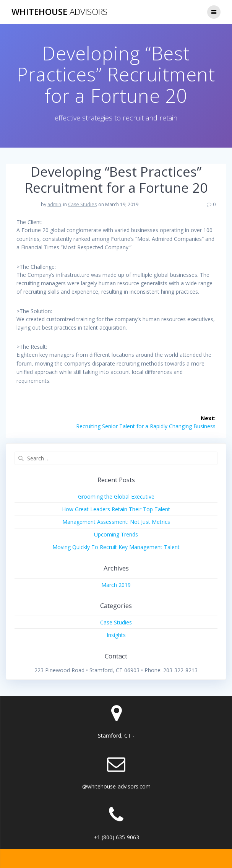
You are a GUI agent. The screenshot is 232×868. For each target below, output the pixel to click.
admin (54, 204)
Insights (116, 635)
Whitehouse (59, 12)
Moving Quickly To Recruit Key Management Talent (116, 547)
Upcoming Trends (116, 534)
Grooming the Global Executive (116, 497)
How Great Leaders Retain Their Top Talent (116, 509)
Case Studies (82, 204)
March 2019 (116, 585)
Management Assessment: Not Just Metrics (116, 522)
